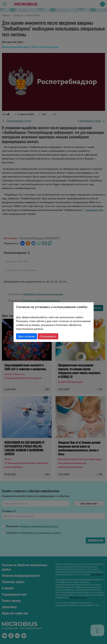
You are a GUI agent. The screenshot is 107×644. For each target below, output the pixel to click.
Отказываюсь (48, 336)
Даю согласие (27, 336)
